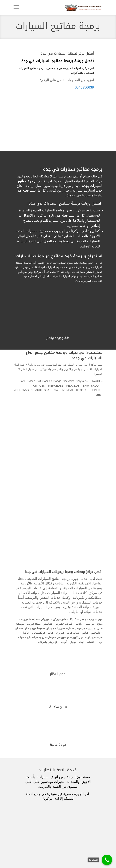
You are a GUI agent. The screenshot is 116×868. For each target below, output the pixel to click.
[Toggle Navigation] (16, 8)
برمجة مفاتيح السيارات (58, 26)
